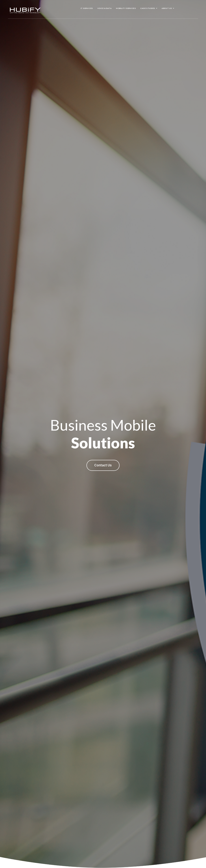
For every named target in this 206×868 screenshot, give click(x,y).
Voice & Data (104, 8)
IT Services (87, 8)
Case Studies (148, 8)
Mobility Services (126, 8)
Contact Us (103, 465)
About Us (167, 8)
